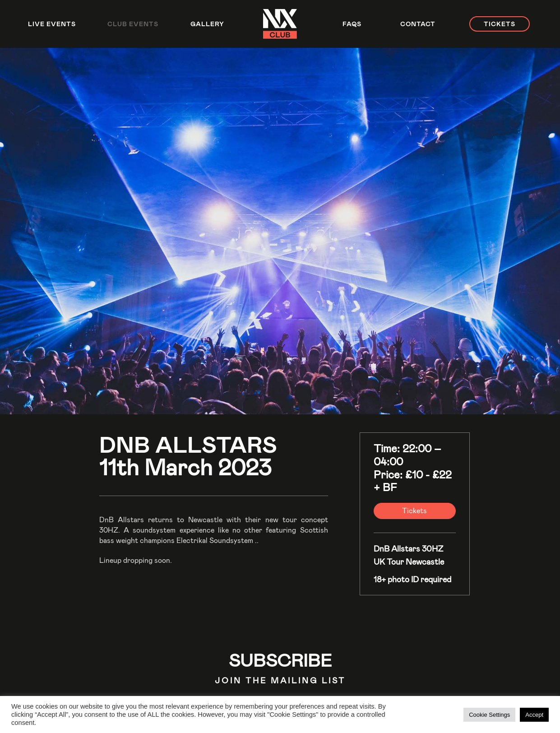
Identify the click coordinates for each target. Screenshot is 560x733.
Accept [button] (534, 715)
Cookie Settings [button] (489, 715)
